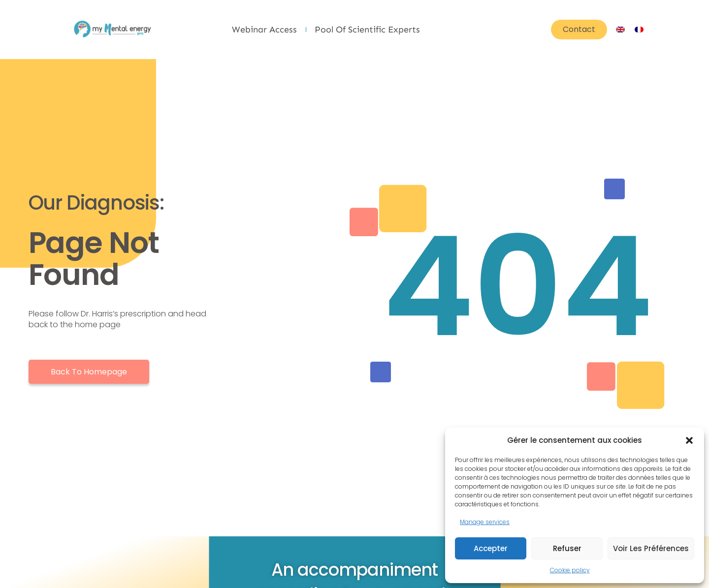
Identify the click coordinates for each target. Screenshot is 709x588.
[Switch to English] (620, 29)
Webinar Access (264, 30)
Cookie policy (570, 570)
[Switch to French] (639, 29)
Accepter (491, 548)
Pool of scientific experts (367, 30)
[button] (689, 440)
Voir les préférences (651, 548)
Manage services (485, 522)
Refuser (567, 548)
